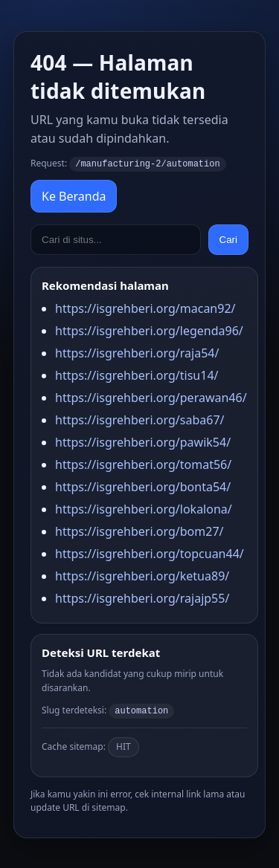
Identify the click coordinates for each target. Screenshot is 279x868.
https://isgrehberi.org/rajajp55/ (142, 597)
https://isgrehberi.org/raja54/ (137, 352)
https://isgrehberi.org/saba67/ (140, 419)
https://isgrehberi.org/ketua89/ (142, 575)
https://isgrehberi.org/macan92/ (145, 308)
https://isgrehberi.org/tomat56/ (143, 464)
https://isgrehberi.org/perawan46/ (151, 397)
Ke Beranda (74, 195)
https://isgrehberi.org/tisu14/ (137, 375)
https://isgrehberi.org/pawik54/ (143, 441)
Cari (228, 239)
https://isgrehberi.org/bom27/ (139, 531)
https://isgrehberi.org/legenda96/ (149, 330)
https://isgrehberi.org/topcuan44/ (150, 553)
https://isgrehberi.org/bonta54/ (143, 486)
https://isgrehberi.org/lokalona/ (144, 508)
